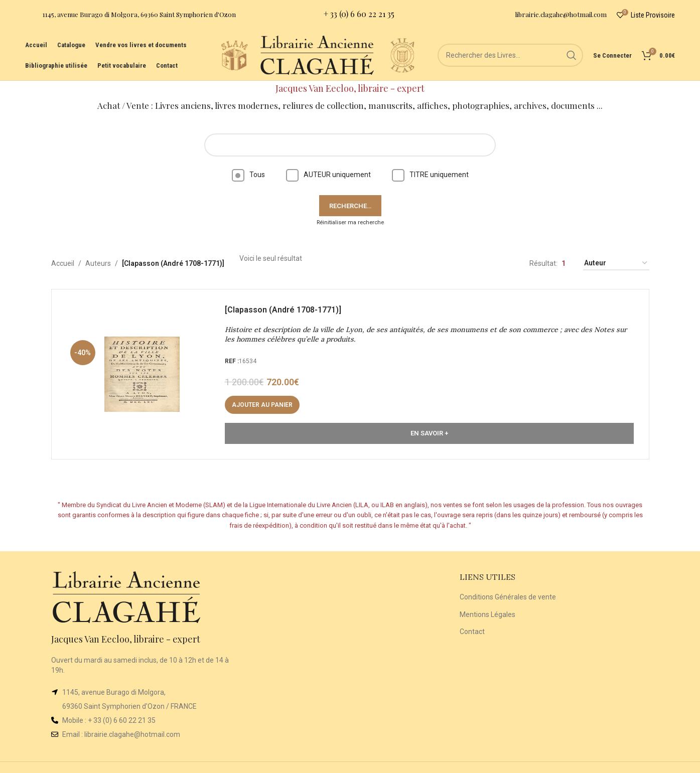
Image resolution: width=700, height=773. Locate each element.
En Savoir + (429, 433)
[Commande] (616, 264)
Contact (472, 632)
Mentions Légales (487, 614)
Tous (248, 175)
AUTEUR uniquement (328, 175)
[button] (262, 405)
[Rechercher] (510, 55)
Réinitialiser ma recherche (350, 222)
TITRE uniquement (430, 175)
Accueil (63, 263)
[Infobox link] (130, 15)
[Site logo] (234, 55)
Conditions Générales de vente (508, 597)
